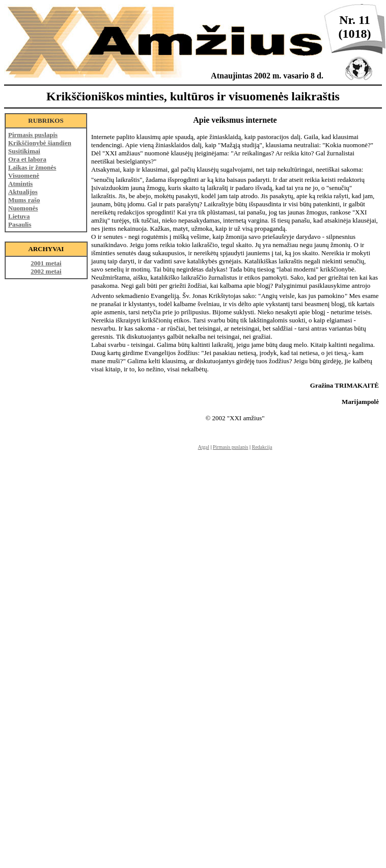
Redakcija (262, 447)
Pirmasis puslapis (33, 135)
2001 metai (46, 263)
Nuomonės (23, 208)
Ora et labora (27, 159)
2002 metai (46, 271)
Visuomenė (24, 175)
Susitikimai (24, 151)
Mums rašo (24, 200)
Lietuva (19, 216)
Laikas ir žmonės (32, 167)
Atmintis (20, 184)
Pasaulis (20, 224)
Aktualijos (23, 192)
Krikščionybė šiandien (40, 143)
